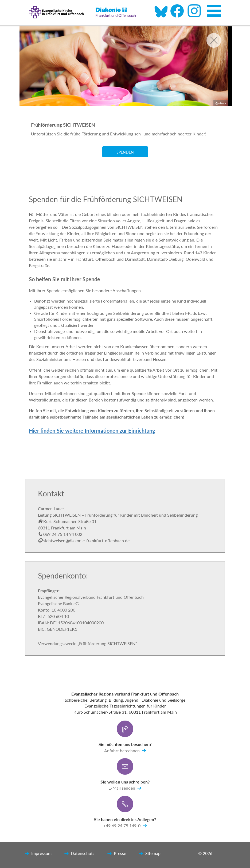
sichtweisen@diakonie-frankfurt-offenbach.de (84, 541)
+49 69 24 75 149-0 (125, 826)
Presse (117, 854)
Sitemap (150, 854)
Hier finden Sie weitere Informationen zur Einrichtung (92, 431)
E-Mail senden (125, 788)
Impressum (38, 854)
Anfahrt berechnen (125, 751)
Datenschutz (79, 854)
